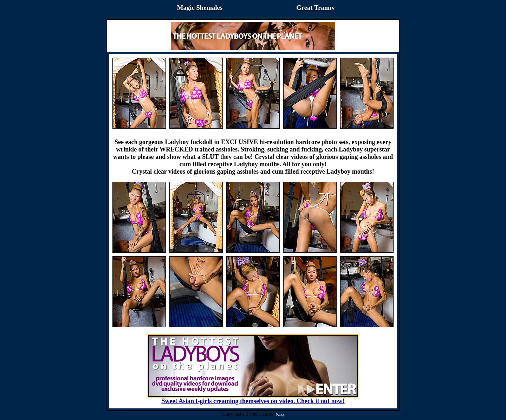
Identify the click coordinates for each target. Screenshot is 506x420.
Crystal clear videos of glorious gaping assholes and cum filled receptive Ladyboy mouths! (253, 172)
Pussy (280, 414)
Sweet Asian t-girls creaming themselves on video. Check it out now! (253, 398)
